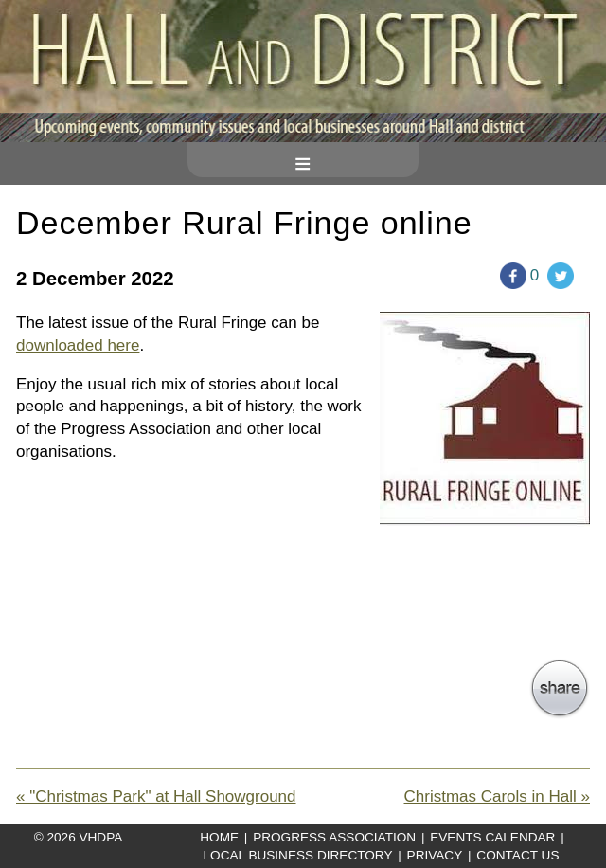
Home (219, 837)
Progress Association (334, 837)
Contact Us (517, 855)
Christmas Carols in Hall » (498, 796)
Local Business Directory (298, 855)
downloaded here (78, 345)
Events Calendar (492, 837)
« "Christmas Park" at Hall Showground (156, 796)
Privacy (435, 855)
